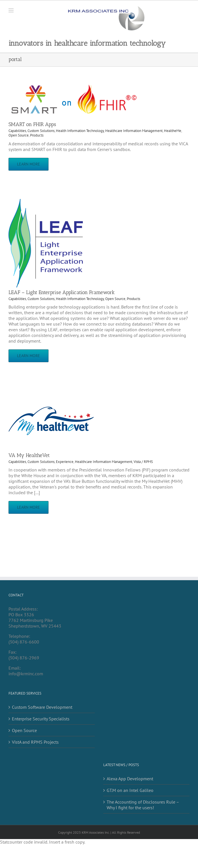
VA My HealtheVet (29, 455)
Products (37, 135)
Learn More (29, 164)
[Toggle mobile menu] (11, 10)
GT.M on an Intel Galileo (130, 790)
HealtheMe (173, 131)
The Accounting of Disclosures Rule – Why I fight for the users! (143, 805)
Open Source (19, 135)
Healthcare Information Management (134, 131)
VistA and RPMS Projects (35, 742)
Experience (65, 462)
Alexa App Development (130, 779)
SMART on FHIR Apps (32, 124)
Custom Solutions (41, 131)
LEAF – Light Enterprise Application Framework (62, 292)
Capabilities (17, 131)
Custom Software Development (42, 707)
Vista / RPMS (143, 462)
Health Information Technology (80, 131)
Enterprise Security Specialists (41, 719)
